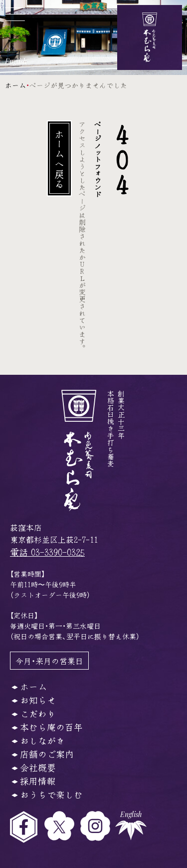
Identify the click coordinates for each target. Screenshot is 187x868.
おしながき (42, 740)
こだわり (38, 713)
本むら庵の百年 (51, 727)
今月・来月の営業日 (49, 661)
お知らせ (38, 700)
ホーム (15, 85)
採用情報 (38, 781)
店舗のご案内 (47, 754)
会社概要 (38, 767)
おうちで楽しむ (51, 794)
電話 (47, 552)
